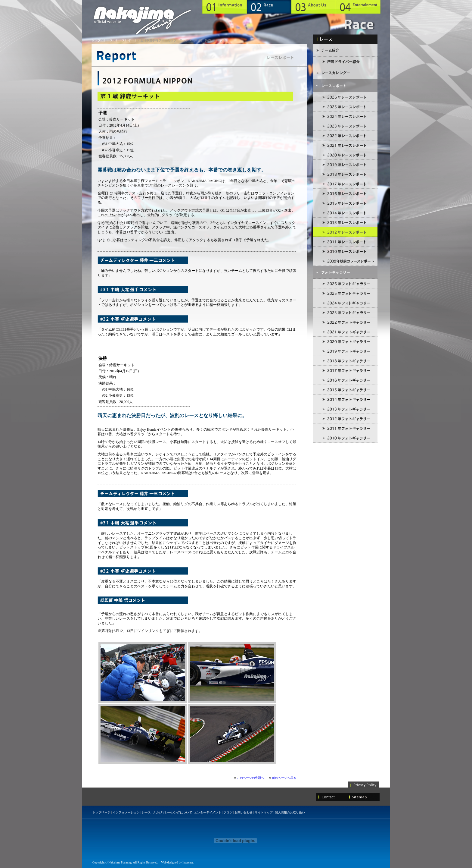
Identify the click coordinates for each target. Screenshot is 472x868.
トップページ (101, 812)
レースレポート (126, 40)
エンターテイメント (208, 812)
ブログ (228, 812)
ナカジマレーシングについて (172, 812)
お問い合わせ (244, 812)
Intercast (188, 862)
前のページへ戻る (284, 778)
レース (108, 40)
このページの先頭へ (250, 778)
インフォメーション (126, 812)
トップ (96, 40)
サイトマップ (264, 812)
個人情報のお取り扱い (290, 812)
